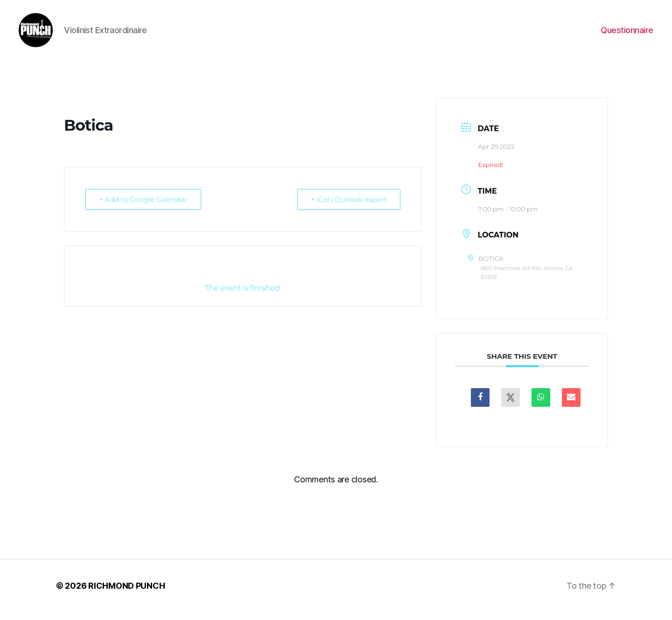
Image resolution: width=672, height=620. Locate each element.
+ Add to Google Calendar (143, 207)
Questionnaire (627, 34)
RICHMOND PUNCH (126, 594)
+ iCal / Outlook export (349, 207)
